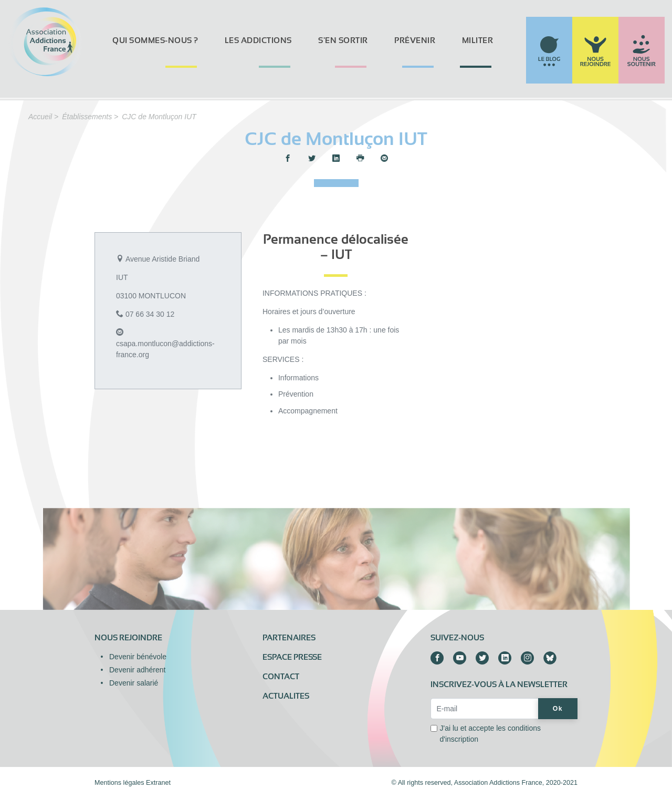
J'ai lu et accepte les (490, 734)
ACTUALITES (286, 696)
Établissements (87, 117)
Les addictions (258, 40)
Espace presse (292, 657)
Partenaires (289, 638)
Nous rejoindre (128, 638)
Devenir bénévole (138, 657)
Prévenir (415, 40)
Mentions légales (119, 783)
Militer (478, 40)
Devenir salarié (134, 683)
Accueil (40, 117)
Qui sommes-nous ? (155, 40)
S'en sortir (343, 40)
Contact (281, 677)
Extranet (158, 783)
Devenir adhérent (137, 670)
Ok (558, 709)
